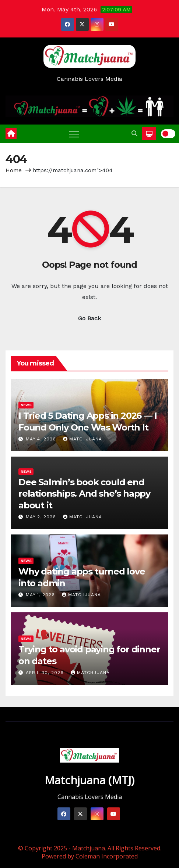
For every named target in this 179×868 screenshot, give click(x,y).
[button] (134, 134)
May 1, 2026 (41, 595)
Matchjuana (83, 439)
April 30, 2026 (46, 673)
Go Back (89, 318)
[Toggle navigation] (74, 134)
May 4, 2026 (42, 439)
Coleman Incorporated (107, 856)
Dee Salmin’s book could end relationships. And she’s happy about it (84, 494)
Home (14, 170)
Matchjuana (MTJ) (89, 780)
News (26, 405)
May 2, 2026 (42, 517)
